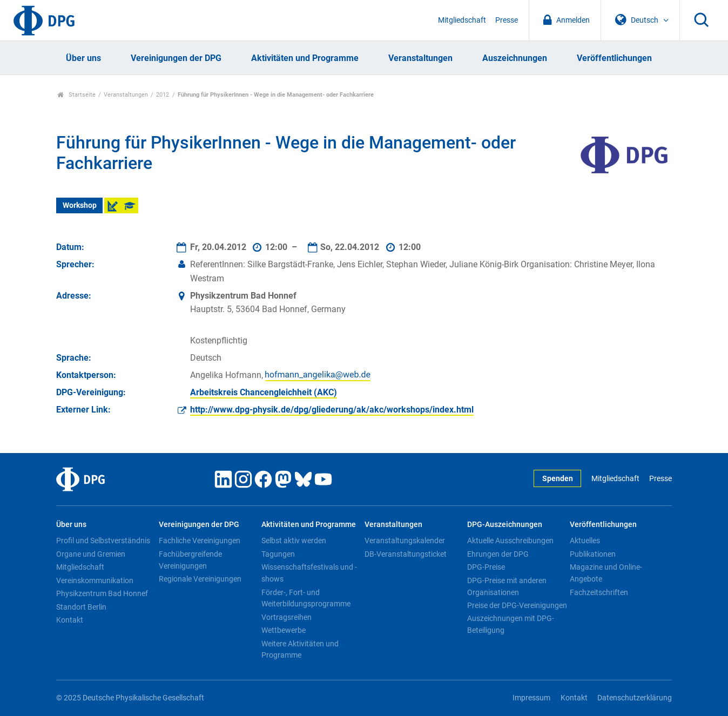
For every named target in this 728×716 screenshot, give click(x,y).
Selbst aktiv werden (294, 541)
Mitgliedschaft (462, 20)
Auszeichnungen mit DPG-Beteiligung (511, 624)
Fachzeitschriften (599, 592)
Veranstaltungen (420, 58)
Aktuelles (585, 541)
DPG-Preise (486, 567)
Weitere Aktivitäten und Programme (300, 650)
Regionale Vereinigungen (200, 579)
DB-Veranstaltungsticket (406, 554)
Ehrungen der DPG (498, 554)
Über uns (83, 58)
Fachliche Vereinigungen (200, 541)
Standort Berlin (81, 607)
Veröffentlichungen (614, 58)
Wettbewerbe (284, 630)
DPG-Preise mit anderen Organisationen (507, 586)
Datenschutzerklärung (635, 698)
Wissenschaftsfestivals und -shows (309, 573)
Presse (507, 20)
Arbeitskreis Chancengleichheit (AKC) (264, 392)
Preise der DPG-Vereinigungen (517, 605)
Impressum (531, 698)
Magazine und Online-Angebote (606, 573)
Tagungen (278, 554)
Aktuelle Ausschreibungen (510, 541)
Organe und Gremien (91, 554)
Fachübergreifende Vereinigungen (190, 560)
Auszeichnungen (515, 58)
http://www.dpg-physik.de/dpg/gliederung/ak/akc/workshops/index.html (332, 410)
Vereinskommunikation (95, 580)
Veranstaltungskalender (405, 541)
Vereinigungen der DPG (176, 58)
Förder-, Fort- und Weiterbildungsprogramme (306, 598)
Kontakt (70, 620)
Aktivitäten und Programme (305, 58)
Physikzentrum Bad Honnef (102, 593)
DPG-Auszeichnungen (505, 525)
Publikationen (593, 554)
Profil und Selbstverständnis (103, 541)
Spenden (558, 479)
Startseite (76, 95)
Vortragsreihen (287, 617)
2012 (163, 95)
